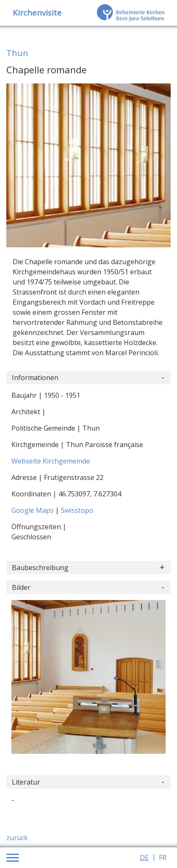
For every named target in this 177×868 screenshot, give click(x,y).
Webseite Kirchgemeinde (51, 461)
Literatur (26, 782)
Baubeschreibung (40, 568)
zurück (17, 838)
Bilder (21, 587)
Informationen (35, 378)
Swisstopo (77, 510)
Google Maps (33, 510)
